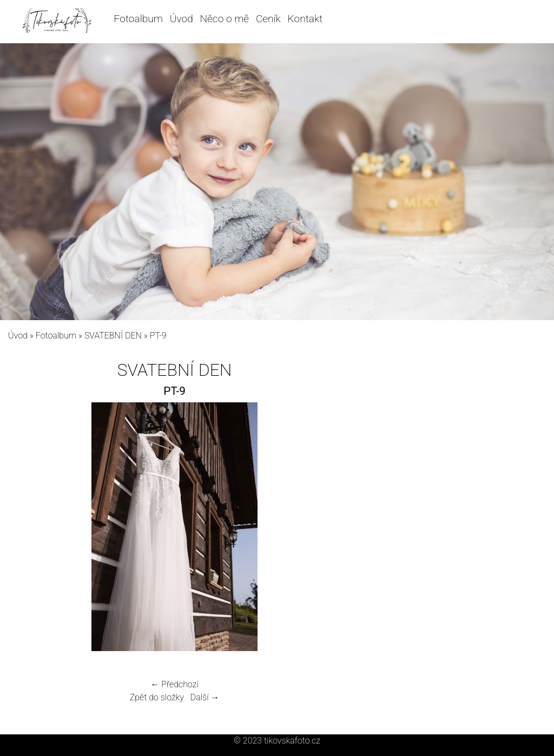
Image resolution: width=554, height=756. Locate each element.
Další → (205, 697)
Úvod (182, 19)
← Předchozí (174, 684)
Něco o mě (225, 19)
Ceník (268, 19)
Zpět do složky (157, 697)
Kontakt (305, 19)
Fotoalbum (138, 19)
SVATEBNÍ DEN (113, 336)
